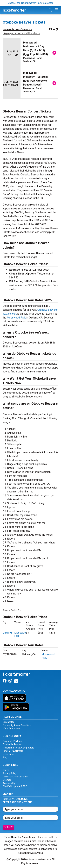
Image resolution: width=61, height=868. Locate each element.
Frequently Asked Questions (17, 725)
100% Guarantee (11, 729)
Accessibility (9, 783)
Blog (5, 757)
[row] (30, 53)
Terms (6, 770)
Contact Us (8, 722)
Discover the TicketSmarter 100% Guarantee (30, 3)
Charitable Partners (13, 744)
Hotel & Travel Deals (13, 751)
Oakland (7, 633)
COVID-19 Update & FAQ (15, 786)
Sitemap (7, 780)
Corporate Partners (13, 741)
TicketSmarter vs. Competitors (18, 748)
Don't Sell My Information (15, 777)
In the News (9, 754)
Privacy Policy (10, 773)
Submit (8, 827)
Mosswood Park (16, 318)
